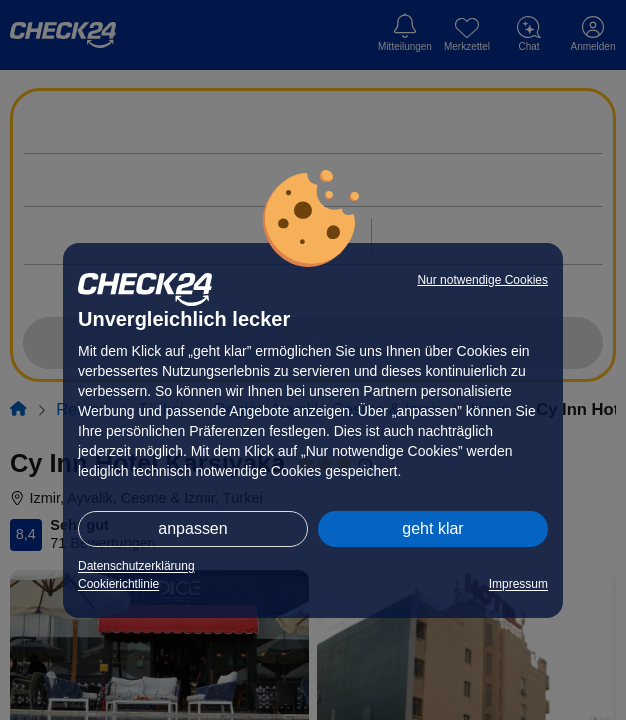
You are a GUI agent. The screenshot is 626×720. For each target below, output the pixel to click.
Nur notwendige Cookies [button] (482, 280)
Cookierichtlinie (118, 584)
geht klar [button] (432, 528)
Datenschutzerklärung (136, 566)
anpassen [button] (192, 528)
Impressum (518, 584)
